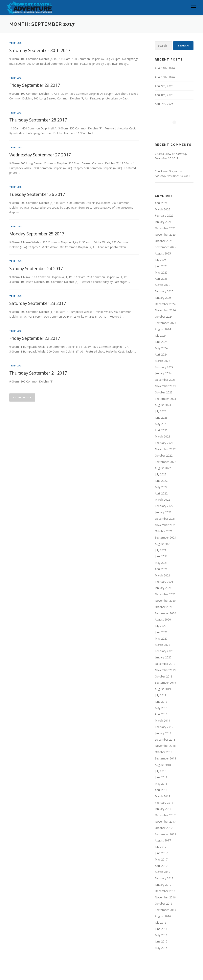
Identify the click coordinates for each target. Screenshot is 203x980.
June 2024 (161, 342)
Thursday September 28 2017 (38, 120)
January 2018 (163, 809)
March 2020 (162, 645)
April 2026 (161, 203)
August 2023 (163, 405)
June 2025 (161, 266)
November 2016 (165, 897)
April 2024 (161, 354)
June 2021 (161, 556)
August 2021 (163, 544)
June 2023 (161, 418)
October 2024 (164, 317)
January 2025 (163, 298)
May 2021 (161, 563)
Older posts (22, 397)
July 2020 (161, 626)
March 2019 (162, 720)
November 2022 (165, 449)
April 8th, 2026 (164, 95)
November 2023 (165, 386)
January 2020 (163, 657)
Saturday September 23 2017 (38, 303)
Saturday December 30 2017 (172, 176)
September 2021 (165, 537)
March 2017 (162, 872)
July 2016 (161, 923)
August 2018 (163, 765)
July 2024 (161, 336)
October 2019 (164, 676)
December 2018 (165, 740)
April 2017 (161, 866)
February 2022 (164, 506)
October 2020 (164, 607)
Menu (194, 7)
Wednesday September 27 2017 (40, 155)
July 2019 (161, 695)
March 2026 (162, 209)
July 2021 (161, 550)
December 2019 (165, 664)
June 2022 (161, 481)
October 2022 (164, 455)
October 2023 (164, 392)
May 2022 (161, 487)
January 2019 (163, 733)
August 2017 (163, 840)
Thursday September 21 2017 (38, 373)
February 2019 (164, 727)
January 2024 (163, 373)
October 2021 (164, 531)
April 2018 (161, 790)
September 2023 (165, 399)
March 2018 (162, 796)
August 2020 (163, 619)
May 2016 (161, 935)
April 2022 (161, 493)
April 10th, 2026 (165, 77)
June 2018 (161, 777)
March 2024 (162, 361)
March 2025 (162, 285)
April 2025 (161, 279)
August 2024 (163, 329)
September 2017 (165, 834)
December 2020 (165, 594)
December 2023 (165, 380)
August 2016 (163, 916)
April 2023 (161, 430)
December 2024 (165, 304)
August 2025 (163, 253)
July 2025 (161, 260)
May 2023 (161, 424)
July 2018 (161, 771)
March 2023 (162, 436)
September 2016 (165, 910)
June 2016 (161, 929)
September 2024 (165, 323)
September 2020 (165, 613)
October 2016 (164, 903)
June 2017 (161, 853)
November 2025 (165, 235)
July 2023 (161, 411)
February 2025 (164, 291)
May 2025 (161, 272)
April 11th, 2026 (165, 68)
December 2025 (165, 228)
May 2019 (161, 708)
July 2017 (161, 847)
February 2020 (164, 651)
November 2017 (165, 821)
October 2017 (164, 828)
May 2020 (161, 638)
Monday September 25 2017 (37, 234)
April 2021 (161, 569)
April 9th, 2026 (164, 86)
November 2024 (165, 310)
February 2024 (164, 367)
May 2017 (161, 859)
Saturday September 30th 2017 (40, 50)
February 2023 (164, 443)
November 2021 (165, 525)
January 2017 (163, 885)
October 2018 (164, 752)
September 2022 (165, 462)
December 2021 (165, 519)
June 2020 (161, 632)
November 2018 (165, 746)
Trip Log (16, 43)
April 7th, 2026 (164, 104)
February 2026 (164, 215)
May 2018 (161, 784)
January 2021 (163, 588)
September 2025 (165, 247)
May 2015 (161, 948)
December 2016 (165, 891)
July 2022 (161, 474)
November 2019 (165, 670)
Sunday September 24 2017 (36, 268)
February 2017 (164, 878)
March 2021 (162, 575)
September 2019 (165, 683)
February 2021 (164, 582)
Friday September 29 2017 (35, 85)
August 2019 (163, 689)
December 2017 (165, 815)
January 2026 (163, 222)
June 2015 (161, 941)
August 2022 (163, 468)
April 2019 (161, 714)
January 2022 (163, 512)
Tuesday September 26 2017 (37, 194)
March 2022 (162, 500)
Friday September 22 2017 (35, 338)
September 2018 (165, 758)
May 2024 (161, 348)
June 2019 (161, 702)
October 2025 (164, 241)
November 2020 (165, 601)
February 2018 (164, 803)
